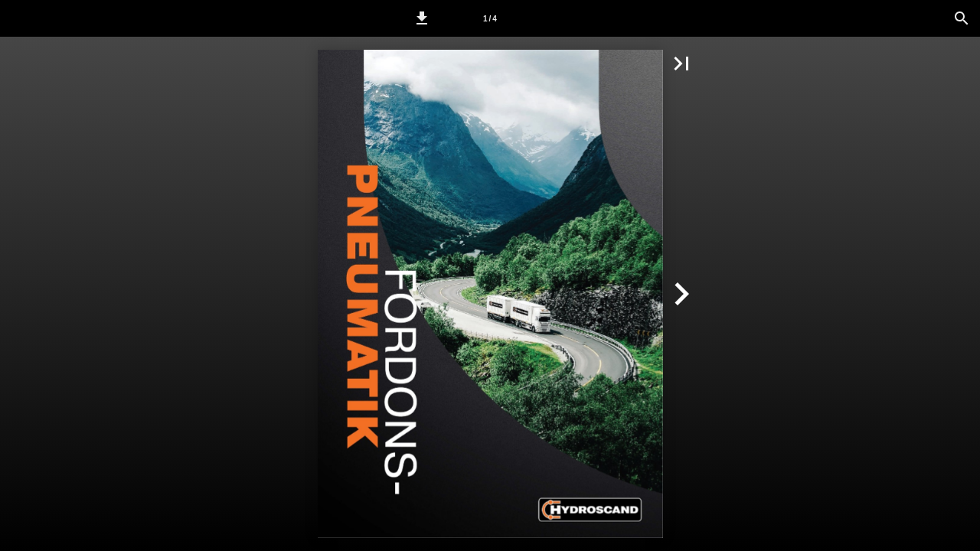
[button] (422, 18)
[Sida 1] (490, 18)
